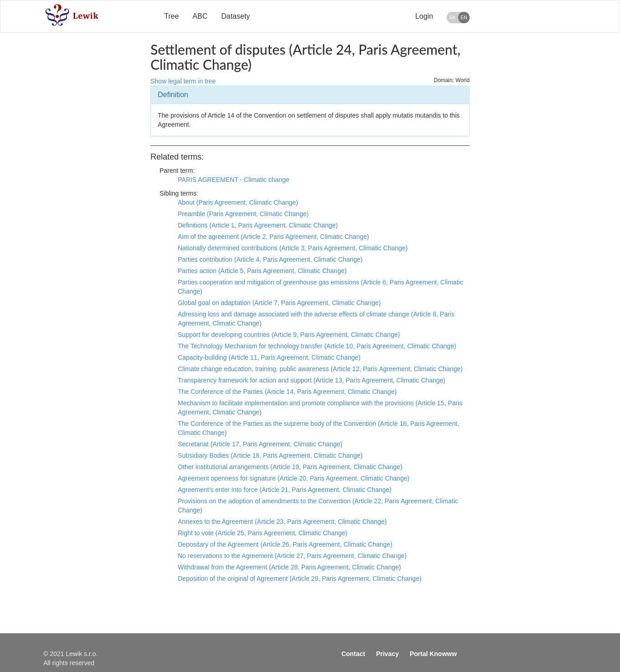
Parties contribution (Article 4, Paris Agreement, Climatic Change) (270, 259)
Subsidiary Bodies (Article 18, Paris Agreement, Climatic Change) (270, 455)
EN (464, 18)
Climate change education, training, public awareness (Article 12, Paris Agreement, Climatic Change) (320, 369)
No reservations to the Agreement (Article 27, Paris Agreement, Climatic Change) (292, 556)
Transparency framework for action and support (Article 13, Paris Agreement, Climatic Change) (312, 380)
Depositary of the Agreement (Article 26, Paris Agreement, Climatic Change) (285, 544)
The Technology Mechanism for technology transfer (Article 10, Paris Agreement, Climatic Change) (317, 346)
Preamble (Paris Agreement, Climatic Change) (243, 214)
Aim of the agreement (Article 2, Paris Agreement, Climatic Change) (273, 237)
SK (452, 18)
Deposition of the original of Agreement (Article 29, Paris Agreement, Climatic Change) (300, 579)
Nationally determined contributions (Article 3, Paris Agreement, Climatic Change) (293, 248)
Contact (353, 654)
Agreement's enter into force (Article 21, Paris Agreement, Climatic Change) (285, 490)
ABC (200, 16)
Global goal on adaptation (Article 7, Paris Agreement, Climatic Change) (279, 303)
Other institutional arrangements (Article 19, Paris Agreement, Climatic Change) (290, 467)
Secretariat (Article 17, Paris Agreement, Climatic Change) (260, 444)
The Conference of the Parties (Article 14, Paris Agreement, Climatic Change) (287, 392)
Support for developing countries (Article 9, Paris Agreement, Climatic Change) (289, 335)
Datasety (235, 16)
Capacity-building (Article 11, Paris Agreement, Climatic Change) (269, 357)
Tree (171, 16)
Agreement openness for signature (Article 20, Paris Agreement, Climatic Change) (294, 478)
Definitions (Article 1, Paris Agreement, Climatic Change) (258, 225)
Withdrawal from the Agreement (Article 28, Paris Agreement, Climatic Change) (289, 567)
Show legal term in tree (183, 81)
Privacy (387, 654)
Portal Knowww (433, 654)
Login (424, 16)
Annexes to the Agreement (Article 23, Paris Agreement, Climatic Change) (282, 522)
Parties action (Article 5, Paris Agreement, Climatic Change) (262, 271)
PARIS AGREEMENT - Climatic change (234, 180)
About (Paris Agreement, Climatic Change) (238, 202)
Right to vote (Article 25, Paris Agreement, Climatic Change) (263, 533)
